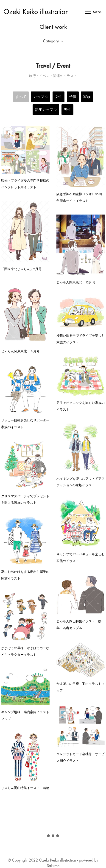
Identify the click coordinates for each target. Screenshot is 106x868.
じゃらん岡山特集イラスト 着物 (25, 784)
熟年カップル (46, 110)
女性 (59, 97)
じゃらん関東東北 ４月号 (20, 350)
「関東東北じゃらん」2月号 (21, 269)
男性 (67, 110)
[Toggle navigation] (94, 12)
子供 (73, 97)
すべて (21, 97)
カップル (41, 97)
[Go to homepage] (36, 12)
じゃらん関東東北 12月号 (75, 282)
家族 (87, 97)
